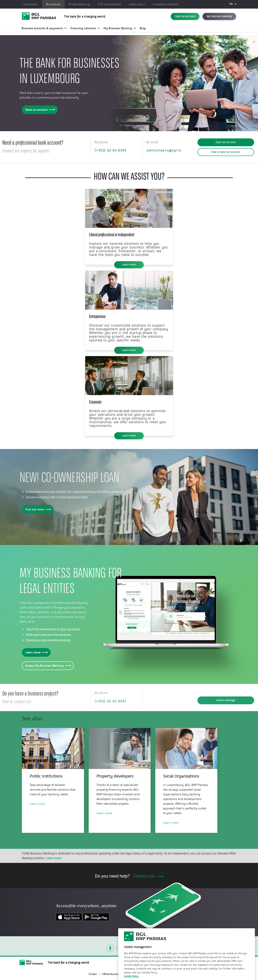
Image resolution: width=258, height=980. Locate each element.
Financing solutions (83, 28)
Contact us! (148, 876)
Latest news (137, 4)
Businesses (53, 4)
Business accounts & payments (42, 28)
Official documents (112, 974)
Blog (143, 28)
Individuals (31, 4)
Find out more (37, 511)
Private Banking (79, 4)
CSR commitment (109, 4)
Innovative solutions (166, 4)
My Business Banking (219, 16)
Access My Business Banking (47, 666)
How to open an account (226, 152)
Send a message (226, 702)
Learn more (129, 265)
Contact (93, 974)
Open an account (185, 16)
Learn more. (54, 858)
